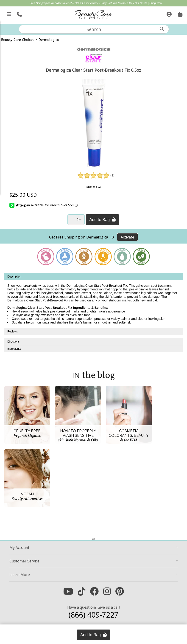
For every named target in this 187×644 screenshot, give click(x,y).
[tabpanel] (93, 301)
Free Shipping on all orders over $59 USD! (56, 3)
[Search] (162, 29)
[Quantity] (76, 220)
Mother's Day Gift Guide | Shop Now (140, 3)
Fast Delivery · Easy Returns (100, 3)
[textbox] (94, 29)
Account (19, 548)
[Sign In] (169, 13)
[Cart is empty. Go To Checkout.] (180, 13)
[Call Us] (19, 13)
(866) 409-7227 (93, 615)
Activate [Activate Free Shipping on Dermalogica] (127, 237)
